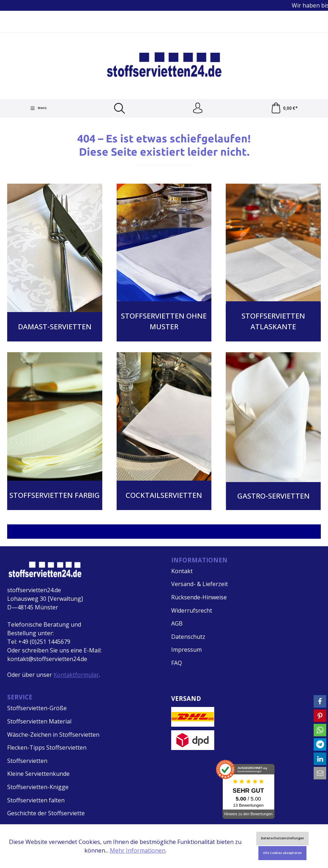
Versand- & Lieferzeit (200, 584)
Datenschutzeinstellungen (282, 838)
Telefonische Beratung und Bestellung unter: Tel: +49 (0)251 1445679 (44, 633)
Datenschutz (188, 637)
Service (20, 697)
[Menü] (38, 108)
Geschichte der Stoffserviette (46, 813)
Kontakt (182, 571)
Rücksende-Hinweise (199, 597)
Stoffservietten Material (39, 721)
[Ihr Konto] (198, 108)
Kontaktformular (76, 675)
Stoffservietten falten (36, 800)
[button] (320, 701)
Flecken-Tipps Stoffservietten (47, 747)
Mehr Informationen (138, 850)
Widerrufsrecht (192, 610)
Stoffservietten (27, 761)
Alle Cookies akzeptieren (282, 853)
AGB (177, 623)
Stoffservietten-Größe (37, 708)
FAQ (177, 663)
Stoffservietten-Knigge (38, 787)
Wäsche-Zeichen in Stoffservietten (53, 735)
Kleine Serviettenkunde (38, 774)
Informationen (199, 560)
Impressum (186, 650)
